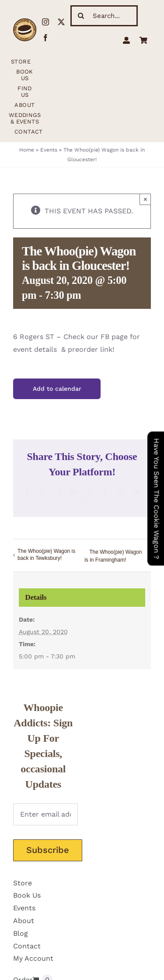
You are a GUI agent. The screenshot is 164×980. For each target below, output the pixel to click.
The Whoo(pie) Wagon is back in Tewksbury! (46, 555)
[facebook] (45, 38)
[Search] (81, 16)
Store (23, 883)
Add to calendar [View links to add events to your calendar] (57, 389)
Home (27, 150)
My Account (33, 958)
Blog (21, 933)
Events (49, 150)
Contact (27, 946)
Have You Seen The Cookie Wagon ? (156, 499)
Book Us (27, 895)
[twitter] (61, 22)
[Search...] (104, 16)
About (24, 921)
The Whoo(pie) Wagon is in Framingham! (113, 556)
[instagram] (45, 22)
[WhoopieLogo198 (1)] (25, 22)
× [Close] (145, 199)
